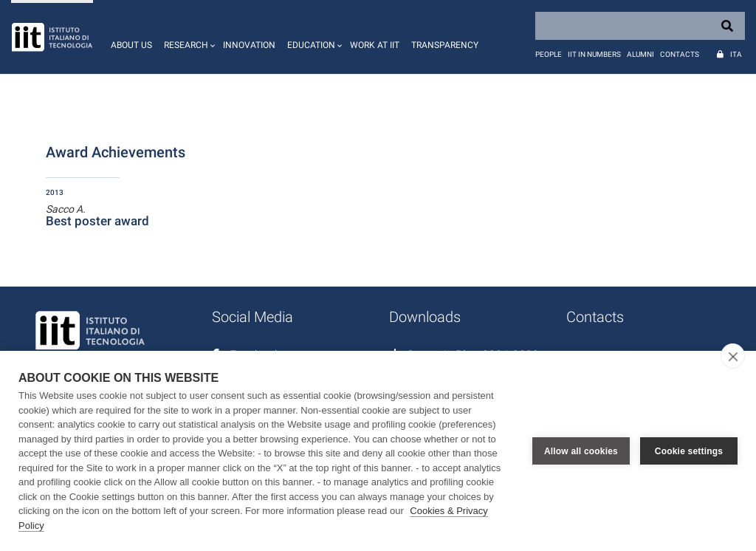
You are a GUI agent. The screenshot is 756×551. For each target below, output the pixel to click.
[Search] (640, 26)
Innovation (249, 45)
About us (131, 45)
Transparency (445, 45)
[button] (188, 37)
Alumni (640, 54)
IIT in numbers (594, 54)
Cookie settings (689, 451)
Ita (736, 54)
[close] (733, 356)
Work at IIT (375, 45)
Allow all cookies (581, 451)
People (549, 54)
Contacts (680, 54)
